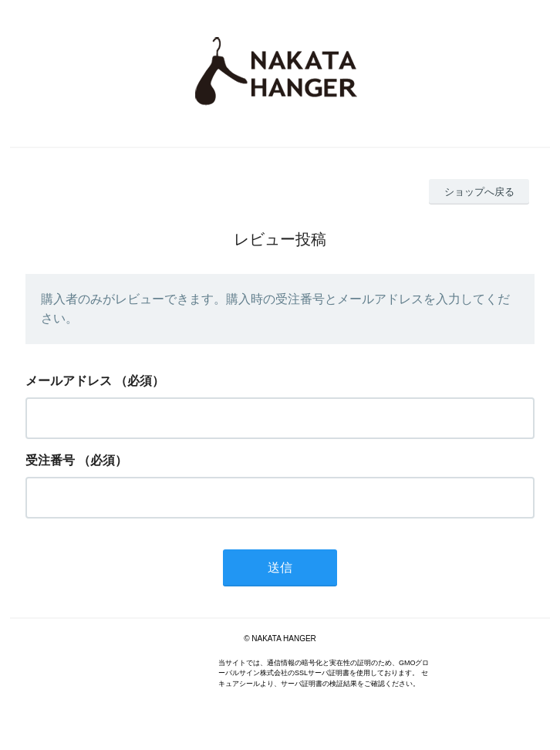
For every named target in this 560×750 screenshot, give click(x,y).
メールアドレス (69, 381)
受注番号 (50, 460)
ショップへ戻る (479, 192)
